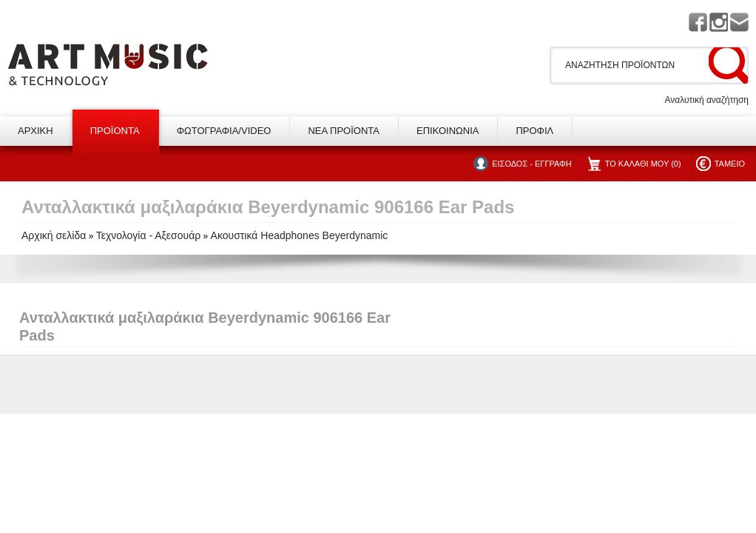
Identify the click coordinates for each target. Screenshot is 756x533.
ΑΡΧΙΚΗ (36, 131)
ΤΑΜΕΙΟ (730, 164)
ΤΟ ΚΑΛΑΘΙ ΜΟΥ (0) (643, 164)
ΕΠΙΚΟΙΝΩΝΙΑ (448, 131)
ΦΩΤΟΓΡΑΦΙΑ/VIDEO (224, 131)
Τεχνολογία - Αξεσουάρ (149, 235)
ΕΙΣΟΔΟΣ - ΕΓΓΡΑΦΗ (531, 164)
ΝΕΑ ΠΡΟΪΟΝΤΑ (344, 131)
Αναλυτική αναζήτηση (706, 100)
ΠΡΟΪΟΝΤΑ (115, 131)
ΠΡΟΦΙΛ (534, 131)
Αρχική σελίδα (54, 235)
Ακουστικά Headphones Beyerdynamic (300, 235)
